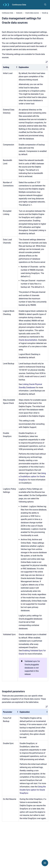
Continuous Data (19, 5)
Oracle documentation (28, 340)
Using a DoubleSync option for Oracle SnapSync (32, 476)
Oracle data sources (32, 13)
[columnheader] (10, 67)
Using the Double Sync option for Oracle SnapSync (33, 790)
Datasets (19, 13)
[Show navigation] (45, 863)
